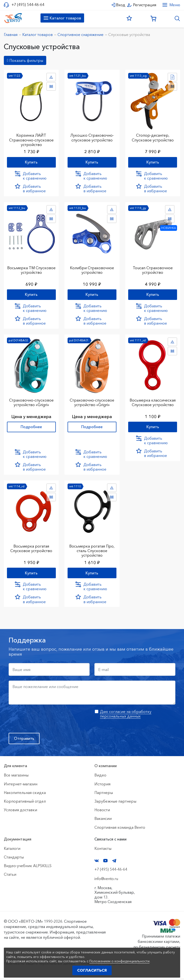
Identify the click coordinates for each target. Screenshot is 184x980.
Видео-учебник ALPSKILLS (28, 868)
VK (97, 863)
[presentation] (45, 721)
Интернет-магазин (21, 786)
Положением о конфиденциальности (119, 961)
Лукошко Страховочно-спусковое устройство (92, 137)
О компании (106, 768)
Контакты (103, 851)
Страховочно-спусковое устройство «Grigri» (31, 402)
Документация (18, 841)
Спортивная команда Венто (120, 829)
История (102, 786)
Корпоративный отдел (25, 803)
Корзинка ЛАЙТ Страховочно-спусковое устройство (31, 139)
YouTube (105, 863)
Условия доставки (20, 812)
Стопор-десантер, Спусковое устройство (153, 137)
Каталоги (12, 851)
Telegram (114, 863)
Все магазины (16, 777)
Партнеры (104, 795)
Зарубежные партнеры (115, 803)
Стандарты (14, 859)
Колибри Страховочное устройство (92, 269)
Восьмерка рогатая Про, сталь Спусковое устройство (92, 551)
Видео (100, 777)
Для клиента (15, 768)
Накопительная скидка (25, 795)
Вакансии (103, 821)
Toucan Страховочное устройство (153, 269)
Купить (31, 161)
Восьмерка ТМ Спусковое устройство (31, 269)
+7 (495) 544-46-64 (28, 5)
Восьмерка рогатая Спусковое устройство (31, 549)
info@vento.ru (106, 881)
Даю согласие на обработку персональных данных (126, 716)
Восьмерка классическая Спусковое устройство (153, 402)
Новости (102, 812)
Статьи (10, 876)
